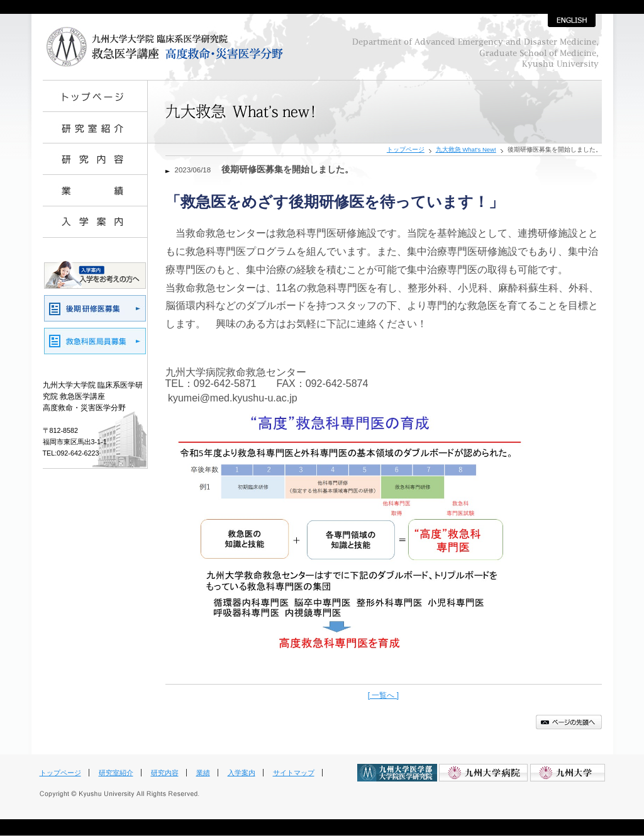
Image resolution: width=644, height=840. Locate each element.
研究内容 (165, 773)
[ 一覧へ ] (383, 695)
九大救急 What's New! (466, 149)
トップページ (406, 149)
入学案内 (241, 773)
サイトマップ (294, 773)
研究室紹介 (116, 773)
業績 (203, 773)
